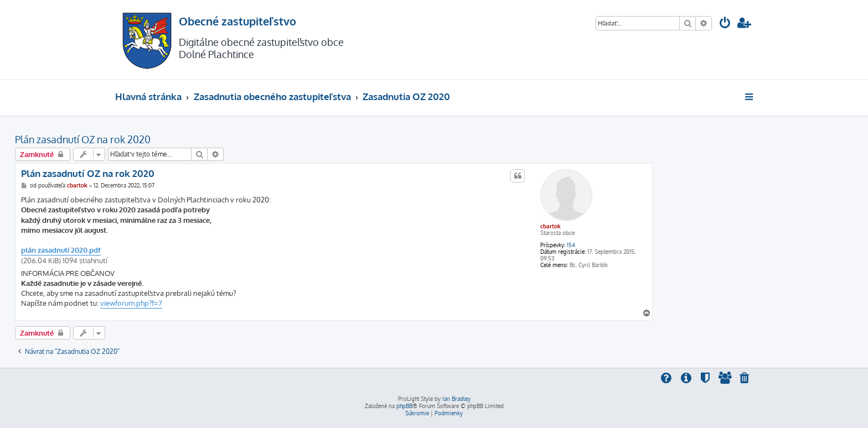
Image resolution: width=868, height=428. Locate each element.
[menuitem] (725, 24)
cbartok (551, 226)
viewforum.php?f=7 (131, 303)
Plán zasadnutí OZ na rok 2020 (83, 139)
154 (571, 245)
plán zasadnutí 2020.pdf (61, 250)
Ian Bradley (456, 399)
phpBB (404, 406)
